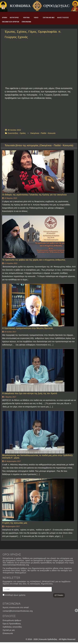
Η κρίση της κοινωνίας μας (15, 523)
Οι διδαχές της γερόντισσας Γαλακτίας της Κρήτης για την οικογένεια (34, 195)
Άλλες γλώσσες (63, 18)
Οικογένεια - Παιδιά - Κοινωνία (43, 133)
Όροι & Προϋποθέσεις (12, 624)
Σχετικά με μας (49, 18)
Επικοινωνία (26, 22)
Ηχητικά (26, 18)
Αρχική (5, 18)
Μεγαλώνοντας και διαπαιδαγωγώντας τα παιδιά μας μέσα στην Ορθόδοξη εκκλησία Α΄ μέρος (37, 457)
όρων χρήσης (19, 595)
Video (36, 18)
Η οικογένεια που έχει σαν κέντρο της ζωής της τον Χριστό (30, 393)
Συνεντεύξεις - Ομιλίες (17, 133)
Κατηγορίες (14, 18)
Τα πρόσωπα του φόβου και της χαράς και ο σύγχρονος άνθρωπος (34, 260)
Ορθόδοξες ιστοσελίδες (12, 627)
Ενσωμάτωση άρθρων (11, 22)
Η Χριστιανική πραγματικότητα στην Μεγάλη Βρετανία (27, 328)
